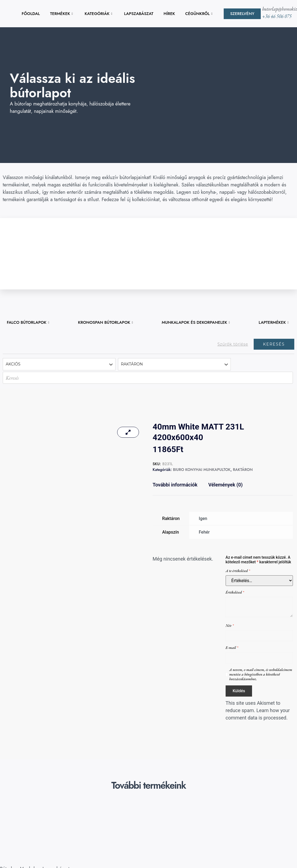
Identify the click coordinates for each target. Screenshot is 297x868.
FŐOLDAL (31, 14)
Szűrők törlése (233, 344)
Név (230, 626)
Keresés (274, 344)
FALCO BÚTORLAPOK (28, 322)
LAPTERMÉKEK (274, 322)
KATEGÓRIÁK (98, 14)
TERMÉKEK (61, 14)
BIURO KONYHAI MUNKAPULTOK (202, 470)
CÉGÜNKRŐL (199, 14)
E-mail (232, 648)
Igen (203, 518)
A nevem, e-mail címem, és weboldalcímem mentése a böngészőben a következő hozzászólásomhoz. (261, 674)
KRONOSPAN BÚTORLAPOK (105, 322)
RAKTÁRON (243, 470)
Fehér (204, 532)
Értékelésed (235, 592)
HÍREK (169, 14)
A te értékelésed (238, 571)
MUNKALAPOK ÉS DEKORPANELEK (196, 322)
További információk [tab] (175, 485)
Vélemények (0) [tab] (226, 485)
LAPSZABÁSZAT (139, 14)
